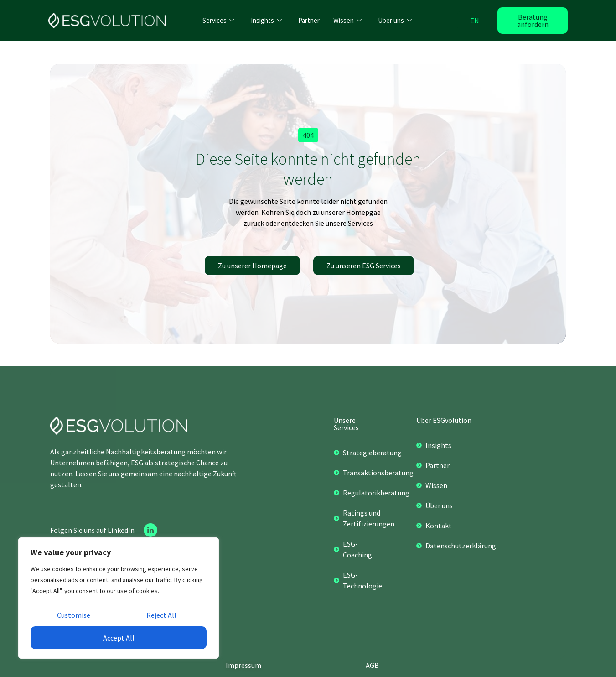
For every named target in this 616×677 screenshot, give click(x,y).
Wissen (347, 20)
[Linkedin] (150, 530)
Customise (74, 615)
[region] (119, 598)
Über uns (395, 20)
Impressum (243, 665)
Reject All (161, 615)
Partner (309, 20)
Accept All (119, 638)
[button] (308, 135)
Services (218, 20)
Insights (266, 20)
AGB (372, 665)
